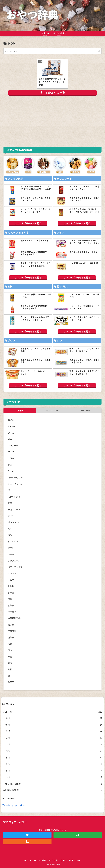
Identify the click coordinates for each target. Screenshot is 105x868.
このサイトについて (72, 860)
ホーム (28, 860)
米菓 (10, 644)
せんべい (12, 426)
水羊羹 (11, 593)
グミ (10, 465)
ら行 (54, 770)
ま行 (54, 757)
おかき (11, 420)
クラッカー (13, 458)
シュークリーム (15, 484)
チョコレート (14, 509)
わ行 (54, 777)
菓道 (10, 663)
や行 (54, 764)
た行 (54, 738)
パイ (10, 529)
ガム (10, 439)
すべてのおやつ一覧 (52, 92)
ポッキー (12, 554)
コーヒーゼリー (15, 477)
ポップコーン (14, 561)
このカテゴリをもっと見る (28, 223)
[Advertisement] (52, 121)
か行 (54, 725)
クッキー (12, 452)
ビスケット (13, 541)
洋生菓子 (12, 612)
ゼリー (11, 503)
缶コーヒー (13, 650)
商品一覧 (52, 712)
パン (10, 535)
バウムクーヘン (15, 522)
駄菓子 (11, 682)
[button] (99, 51)
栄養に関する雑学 (52, 784)
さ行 (54, 731)
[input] (52, 51)
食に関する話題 (52, 790)
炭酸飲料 (12, 631)
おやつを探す (41, 860)
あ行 (54, 718)
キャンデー (13, 445)
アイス (11, 433)
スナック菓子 (14, 497)
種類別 (20, 410)
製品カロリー (52, 410)
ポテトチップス (15, 567)
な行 (54, 744)
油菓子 (11, 605)
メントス (12, 573)
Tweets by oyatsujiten (14, 805)
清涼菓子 (12, 625)
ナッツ (11, 516)
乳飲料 (11, 586)
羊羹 (10, 657)
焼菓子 (11, 637)
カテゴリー (55, 860)
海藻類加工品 (14, 618)
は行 (54, 751)
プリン (11, 548)
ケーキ (11, 471)
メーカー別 (85, 410)
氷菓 (10, 599)
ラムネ (11, 580)
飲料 (10, 669)
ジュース (12, 490)
